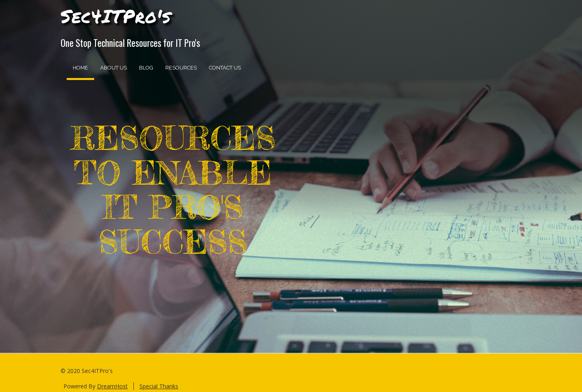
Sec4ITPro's (116, 16)
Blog (146, 68)
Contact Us (225, 68)
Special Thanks (159, 386)
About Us (114, 68)
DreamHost (112, 386)
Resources (181, 68)
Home (80, 68)
